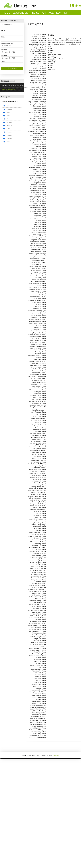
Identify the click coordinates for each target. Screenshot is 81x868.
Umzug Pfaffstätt (36, 435)
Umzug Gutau (34, 198)
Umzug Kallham (41, 249)
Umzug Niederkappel (39, 378)
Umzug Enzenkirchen (35, 143)
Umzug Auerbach (40, 80)
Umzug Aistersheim (40, 42)
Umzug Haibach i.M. (35, 202)
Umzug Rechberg (36, 475)
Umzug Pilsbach (36, 445)
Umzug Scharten (41, 519)
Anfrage (48, 13)
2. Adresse (4, 55)
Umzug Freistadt (36, 162)
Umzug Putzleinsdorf (35, 470)
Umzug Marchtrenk (40, 320)
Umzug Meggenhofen (35, 333)
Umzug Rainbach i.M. (39, 472)
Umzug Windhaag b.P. (39, 724)
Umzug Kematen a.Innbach (38, 257)
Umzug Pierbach (41, 443)
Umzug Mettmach (40, 335)
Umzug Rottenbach (36, 504)
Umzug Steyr (42, 633)
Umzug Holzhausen (36, 240)
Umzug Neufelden (40, 361)
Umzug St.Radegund (39, 605)
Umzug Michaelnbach (35, 337)
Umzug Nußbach (36, 386)
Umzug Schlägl (41, 525)
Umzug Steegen (41, 624)
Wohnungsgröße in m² (7, 43)
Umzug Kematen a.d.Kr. (39, 255)
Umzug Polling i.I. (36, 453)
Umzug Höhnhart (41, 238)
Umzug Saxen (37, 511)
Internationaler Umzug (54, 54)
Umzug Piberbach (36, 441)
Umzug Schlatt (37, 527)
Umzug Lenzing (37, 302)
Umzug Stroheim (41, 637)
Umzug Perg (42, 424)
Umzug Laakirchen (36, 291)
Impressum (51, 69)
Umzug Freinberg (40, 160)
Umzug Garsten (37, 170)
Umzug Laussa (37, 299)
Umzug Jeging (37, 247)
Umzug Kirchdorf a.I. (35, 266)
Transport (51, 56)
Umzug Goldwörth (40, 181)
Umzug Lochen (41, 312)
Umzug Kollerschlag (40, 282)
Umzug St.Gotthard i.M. (39, 570)
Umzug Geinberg (41, 175)
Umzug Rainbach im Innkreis (37, 473)
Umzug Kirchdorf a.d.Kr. (39, 264)
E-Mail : (3, 31)
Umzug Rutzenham (40, 506)
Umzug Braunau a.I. (35, 105)
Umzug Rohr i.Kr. (36, 494)
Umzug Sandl (37, 508)
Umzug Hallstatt (41, 206)
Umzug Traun (42, 654)
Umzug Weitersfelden (35, 711)
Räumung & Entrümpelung (56, 58)
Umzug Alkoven (37, 46)
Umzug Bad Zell (36, 99)
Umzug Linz (33, 312)
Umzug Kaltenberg (36, 251)
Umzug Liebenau (41, 310)
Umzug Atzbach (41, 76)
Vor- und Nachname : (7, 25)
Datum (3, 62)
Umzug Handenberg (35, 208)
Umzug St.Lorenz (36, 580)
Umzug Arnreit (37, 67)
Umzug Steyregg (36, 635)
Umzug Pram (37, 456)
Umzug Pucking (37, 466)
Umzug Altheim (37, 54)
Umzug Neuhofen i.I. (35, 365)
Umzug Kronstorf (41, 289)
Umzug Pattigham (36, 420)
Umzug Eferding (36, 130)
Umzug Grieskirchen (35, 187)
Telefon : (3, 37)
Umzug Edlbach (41, 126)
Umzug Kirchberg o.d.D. (39, 261)
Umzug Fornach (41, 152)
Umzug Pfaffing (41, 434)
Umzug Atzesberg (36, 78)
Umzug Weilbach (40, 705)
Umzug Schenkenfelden (39, 521)
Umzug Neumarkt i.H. (35, 375)
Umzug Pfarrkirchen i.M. (39, 439)
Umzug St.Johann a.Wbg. (38, 574)
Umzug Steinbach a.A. (35, 625)
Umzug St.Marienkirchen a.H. (37, 586)
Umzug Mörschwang (35, 348)
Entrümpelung (52, 60)
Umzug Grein (42, 185)
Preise (35, 13)
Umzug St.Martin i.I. (40, 589)
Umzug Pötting (41, 454)
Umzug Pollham (41, 451)
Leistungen (20, 13)
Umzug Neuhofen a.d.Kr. (38, 363)
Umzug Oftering (41, 405)
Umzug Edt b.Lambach (39, 128)
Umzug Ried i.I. (41, 487)
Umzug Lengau (41, 301)
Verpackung (52, 62)
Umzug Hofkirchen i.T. (35, 236)
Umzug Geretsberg (36, 177)
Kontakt (62, 13)
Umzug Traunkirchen (35, 656)
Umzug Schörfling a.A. (35, 536)
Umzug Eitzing (37, 137)
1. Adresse (4, 49)
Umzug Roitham (36, 498)
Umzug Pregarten (40, 460)
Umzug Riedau (41, 492)
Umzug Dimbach (34, 120)
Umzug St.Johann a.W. (39, 572)
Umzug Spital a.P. (40, 553)
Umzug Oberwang (40, 401)
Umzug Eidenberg (40, 135)
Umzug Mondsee (36, 344)
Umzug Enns (42, 141)
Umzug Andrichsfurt (40, 61)
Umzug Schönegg (40, 534)
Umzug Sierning (41, 548)
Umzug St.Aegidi (36, 555)
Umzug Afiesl (42, 37)
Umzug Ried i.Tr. (33, 489)
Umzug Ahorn (37, 38)
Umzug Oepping (36, 403)
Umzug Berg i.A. (41, 103)
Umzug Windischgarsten (39, 726)
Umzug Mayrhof (41, 331)
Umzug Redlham (41, 477)
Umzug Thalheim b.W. (35, 648)
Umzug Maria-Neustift (35, 321)
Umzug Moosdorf (40, 346)
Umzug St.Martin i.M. (35, 591)
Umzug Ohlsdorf (34, 407)
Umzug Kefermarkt (40, 253)
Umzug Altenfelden (40, 52)
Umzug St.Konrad (36, 576)
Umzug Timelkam (40, 650)
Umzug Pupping (41, 468)
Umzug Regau (37, 479)
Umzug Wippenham (35, 728)
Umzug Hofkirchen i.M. (39, 234)
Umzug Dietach (41, 118)
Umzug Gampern (40, 168)
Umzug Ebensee (41, 122)
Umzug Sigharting (36, 549)
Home (6, 13)
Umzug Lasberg (41, 297)
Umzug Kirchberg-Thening (38, 263)
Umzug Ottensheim (36, 413)
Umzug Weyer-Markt (40, 719)
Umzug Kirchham (36, 270)
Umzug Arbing (41, 65)
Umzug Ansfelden (36, 63)
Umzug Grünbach (40, 190)
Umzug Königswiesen (35, 283)
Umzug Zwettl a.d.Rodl (39, 738)
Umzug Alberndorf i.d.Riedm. (37, 44)
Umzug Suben (37, 639)
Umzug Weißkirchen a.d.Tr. (38, 709)
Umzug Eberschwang (35, 124)
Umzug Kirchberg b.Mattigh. (38, 259)
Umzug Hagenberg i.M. (39, 200)
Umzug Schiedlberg (36, 523)
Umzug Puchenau (36, 462)
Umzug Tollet (37, 652)
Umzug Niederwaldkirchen (38, 384)
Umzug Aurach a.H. (35, 82)
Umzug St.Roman (36, 606)
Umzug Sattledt (41, 510)
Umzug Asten (37, 73)
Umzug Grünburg (36, 192)
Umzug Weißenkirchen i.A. (38, 707)
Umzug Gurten (41, 196)
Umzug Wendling (41, 713)
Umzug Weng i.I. (36, 715)
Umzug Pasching (41, 418)
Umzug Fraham (37, 154)
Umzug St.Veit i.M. (36, 618)
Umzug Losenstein (36, 316)
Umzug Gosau (37, 183)
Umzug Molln (42, 342)
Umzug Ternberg (41, 646)
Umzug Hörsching (40, 242)
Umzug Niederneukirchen (38, 380)
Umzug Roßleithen (40, 502)
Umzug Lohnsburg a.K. (39, 314)
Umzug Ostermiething (39, 409)
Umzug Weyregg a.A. (35, 720)
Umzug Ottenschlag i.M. (39, 411)
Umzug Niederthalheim (39, 382)
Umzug (51, 35)
